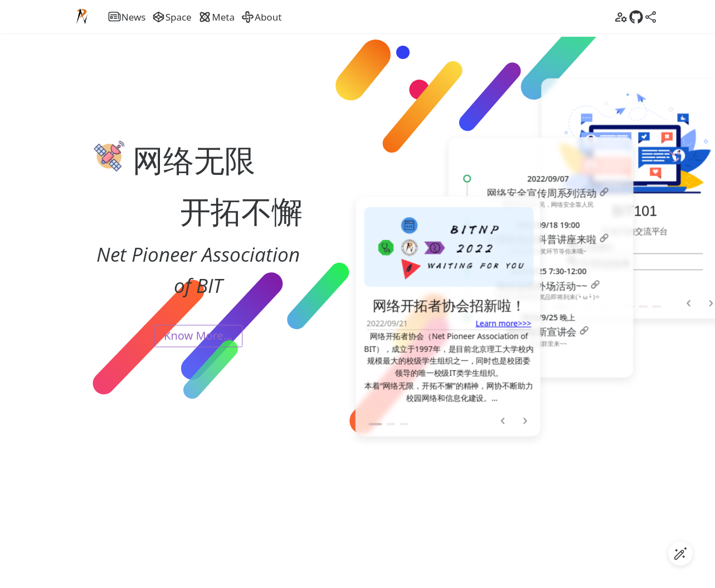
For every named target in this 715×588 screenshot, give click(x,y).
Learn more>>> (503, 314)
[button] (375, 415)
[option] (449, 307)
